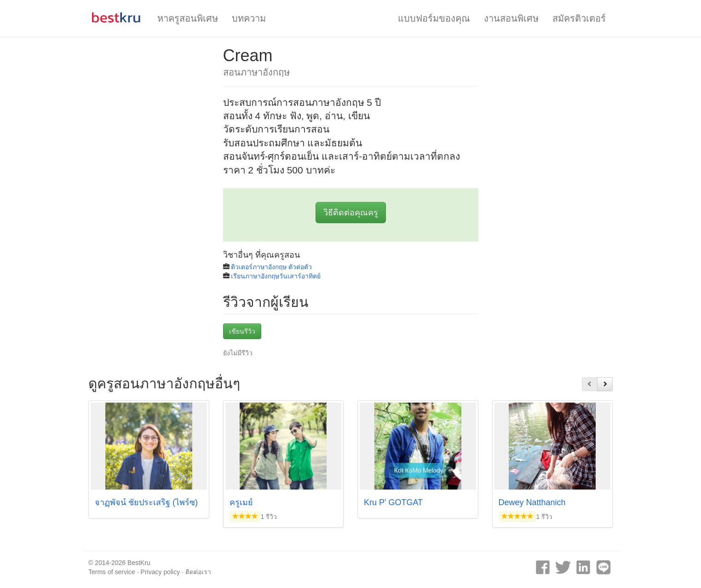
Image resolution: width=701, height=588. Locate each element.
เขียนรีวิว (242, 331)
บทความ (249, 18)
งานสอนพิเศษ (511, 18)
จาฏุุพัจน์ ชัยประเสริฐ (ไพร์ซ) (146, 502)
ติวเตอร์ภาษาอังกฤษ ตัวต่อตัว (271, 267)
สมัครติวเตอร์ (579, 18)
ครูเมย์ (241, 502)
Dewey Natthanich (532, 502)
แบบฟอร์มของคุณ (434, 18)
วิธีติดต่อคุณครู (351, 213)
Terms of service (112, 572)
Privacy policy (161, 572)
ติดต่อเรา (198, 572)
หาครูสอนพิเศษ (188, 18)
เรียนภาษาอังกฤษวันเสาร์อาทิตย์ (276, 276)
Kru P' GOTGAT (393, 502)
